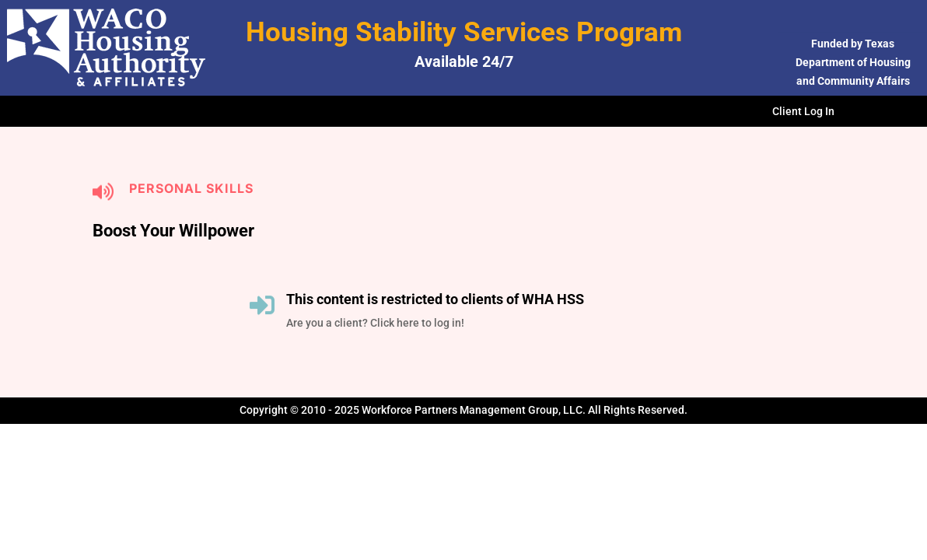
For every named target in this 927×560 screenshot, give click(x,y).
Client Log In (803, 112)
